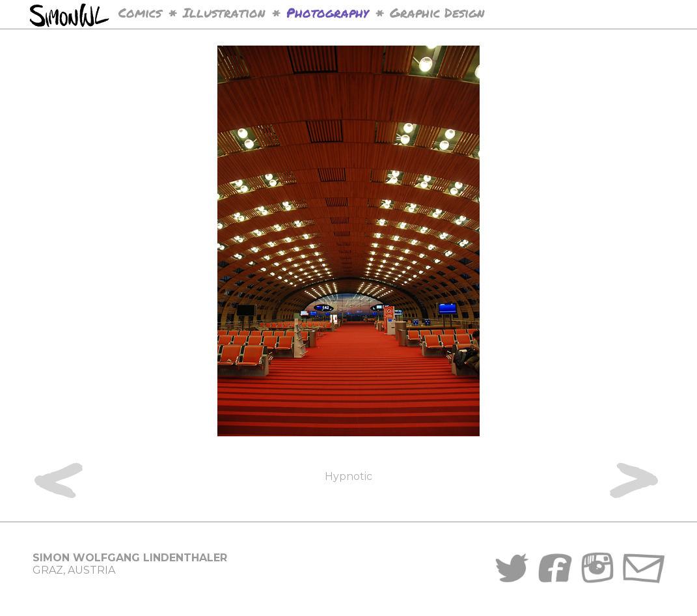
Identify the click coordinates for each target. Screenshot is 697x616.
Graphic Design (437, 12)
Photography (327, 12)
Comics (140, 12)
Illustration (224, 12)
